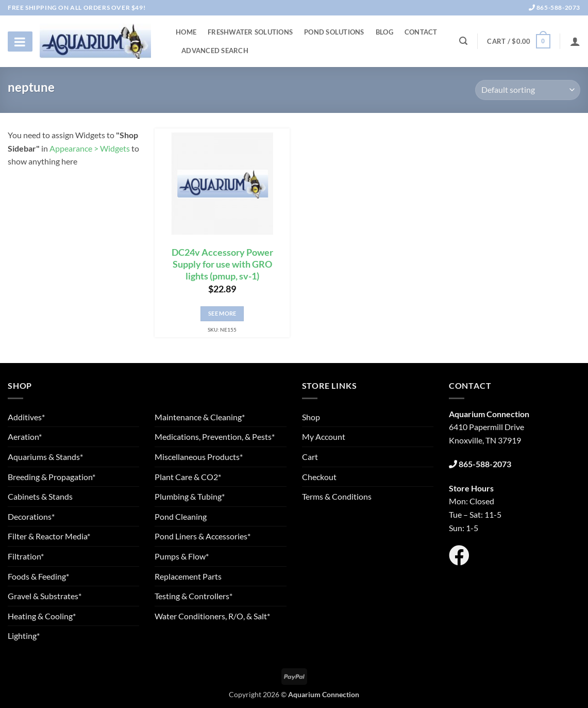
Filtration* (26, 556)
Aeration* (25, 437)
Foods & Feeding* (38, 576)
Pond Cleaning (181, 516)
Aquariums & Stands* (45, 457)
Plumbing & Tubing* (190, 496)
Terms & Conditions (337, 496)
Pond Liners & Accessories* (203, 536)
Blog (384, 32)
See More (222, 313)
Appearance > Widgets (90, 148)
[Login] (575, 41)
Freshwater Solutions (250, 32)
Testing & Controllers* (194, 596)
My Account (324, 437)
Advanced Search (215, 51)
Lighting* (24, 636)
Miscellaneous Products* (199, 457)
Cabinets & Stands (40, 496)
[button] (518, 41)
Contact (421, 32)
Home (186, 32)
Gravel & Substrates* (45, 596)
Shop (311, 417)
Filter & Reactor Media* (49, 536)
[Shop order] (528, 90)
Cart (310, 457)
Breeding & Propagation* (52, 477)
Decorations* (31, 516)
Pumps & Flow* (182, 556)
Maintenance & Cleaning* (200, 417)
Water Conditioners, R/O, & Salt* (212, 616)
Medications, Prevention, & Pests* (215, 437)
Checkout (319, 477)
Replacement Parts (188, 576)
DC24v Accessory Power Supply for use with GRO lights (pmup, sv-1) (222, 264)
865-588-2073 (555, 7)
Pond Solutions (334, 32)
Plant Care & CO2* (188, 477)
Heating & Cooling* (42, 616)
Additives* (26, 417)
